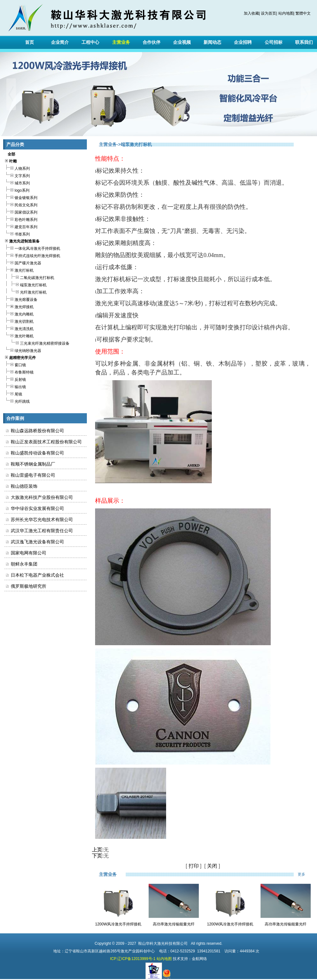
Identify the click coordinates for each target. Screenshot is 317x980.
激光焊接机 (19, 306)
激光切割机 (19, 321)
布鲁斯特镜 (19, 371)
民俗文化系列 (21, 204)
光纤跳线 (17, 401)
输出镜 (15, 386)
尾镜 (13, 393)
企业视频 (182, 42)
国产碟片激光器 (23, 262)
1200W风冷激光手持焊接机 (118, 924)
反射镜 (15, 379)
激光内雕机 (19, 313)
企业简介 (60, 42)
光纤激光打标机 (26, 291)
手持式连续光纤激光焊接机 (32, 255)
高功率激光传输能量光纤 (174, 924)
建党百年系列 (21, 226)
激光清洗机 (19, 328)
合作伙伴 (152, 42)
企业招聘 (243, 42)
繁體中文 (303, 13)
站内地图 (286, 13)
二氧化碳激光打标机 (29, 277)
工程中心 (90, 42)
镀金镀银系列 (21, 197)
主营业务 (121, 42)
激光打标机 (19, 270)
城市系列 (17, 182)
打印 (194, 866)
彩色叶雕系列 (21, 219)
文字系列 (17, 175)
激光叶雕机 (19, 335)
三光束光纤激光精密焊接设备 (37, 343)
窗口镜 (15, 364)
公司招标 (274, 42)
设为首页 (268, 13)
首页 (29, 42)
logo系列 (17, 190)
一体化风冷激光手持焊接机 (32, 248)
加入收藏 (251, 13)
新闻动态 (212, 42)
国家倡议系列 (21, 212)
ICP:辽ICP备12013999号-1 (133, 959)
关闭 (212, 866)
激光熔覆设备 (21, 299)
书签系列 (17, 233)
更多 (306, 874)
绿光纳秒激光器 (23, 350)
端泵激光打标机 (26, 284)
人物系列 (17, 168)
